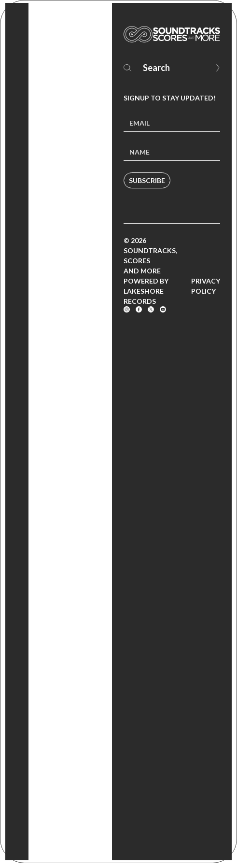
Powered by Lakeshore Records (146, 291)
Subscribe (147, 180)
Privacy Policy (206, 286)
